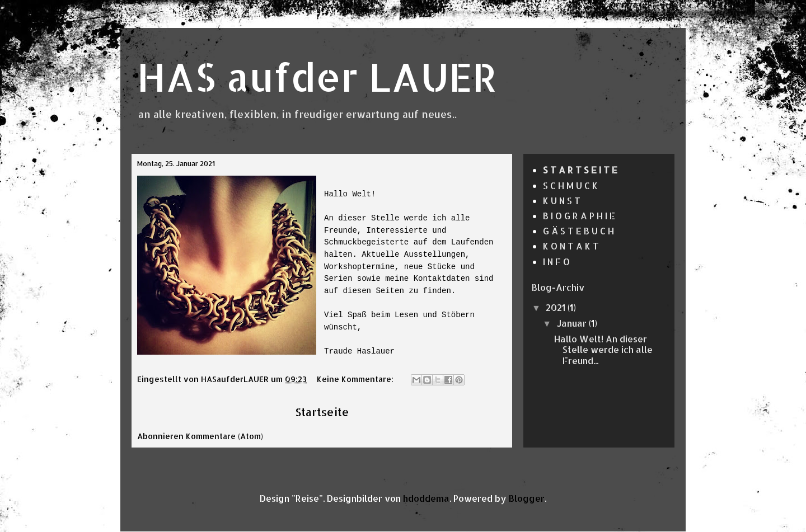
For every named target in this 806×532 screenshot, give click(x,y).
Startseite (322, 412)
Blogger (527, 498)
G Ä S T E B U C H (578, 231)
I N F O (556, 262)
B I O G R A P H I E (579, 216)
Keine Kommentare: (356, 379)
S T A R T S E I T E (580, 170)
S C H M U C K (570, 185)
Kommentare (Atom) (224, 436)
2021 (557, 307)
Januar (573, 323)
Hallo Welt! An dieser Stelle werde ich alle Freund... (603, 349)
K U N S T (562, 201)
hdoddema (426, 498)
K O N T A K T (571, 246)
